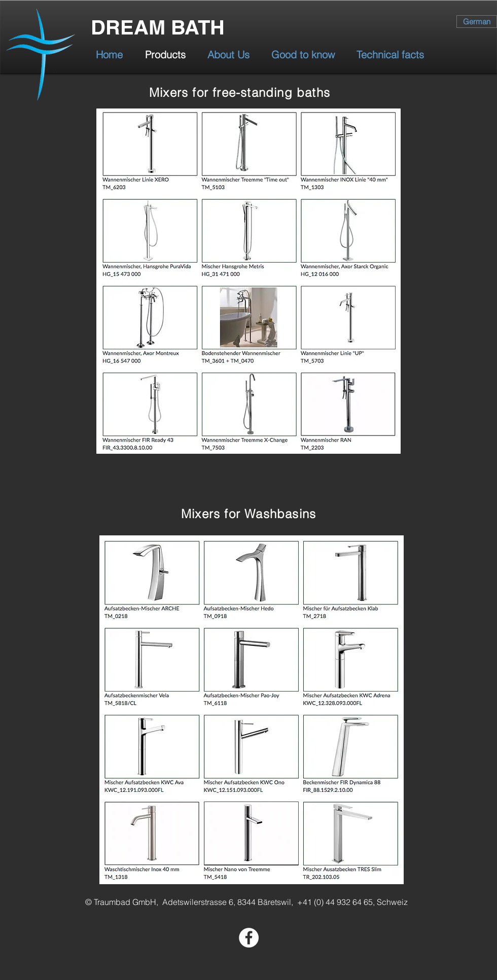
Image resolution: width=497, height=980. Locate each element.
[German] (477, 22)
